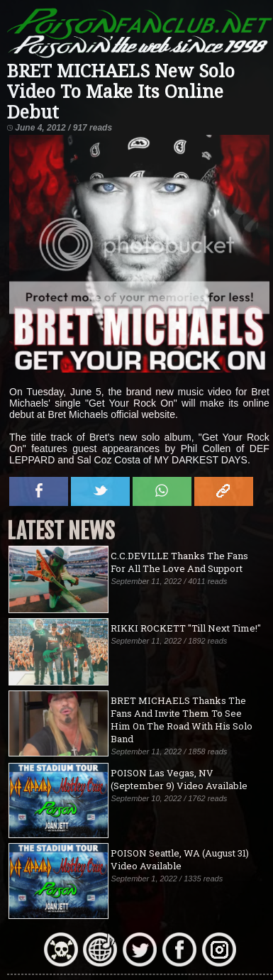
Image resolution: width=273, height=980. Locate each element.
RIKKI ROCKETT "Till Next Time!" (186, 628)
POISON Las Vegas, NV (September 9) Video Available (179, 779)
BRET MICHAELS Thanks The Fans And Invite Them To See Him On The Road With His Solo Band (182, 720)
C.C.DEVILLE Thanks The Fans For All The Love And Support (179, 562)
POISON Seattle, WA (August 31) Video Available (180, 859)
